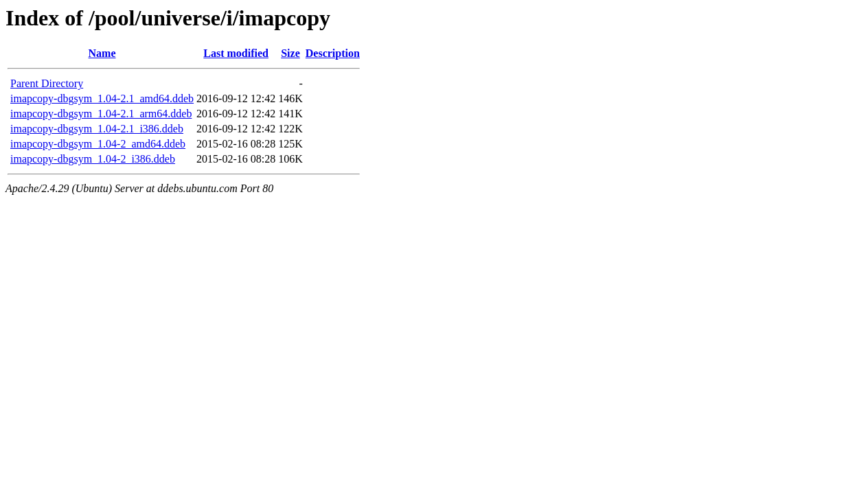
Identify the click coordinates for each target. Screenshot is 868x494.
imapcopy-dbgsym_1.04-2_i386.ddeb (93, 159)
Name (102, 53)
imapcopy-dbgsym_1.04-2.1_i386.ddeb (97, 129)
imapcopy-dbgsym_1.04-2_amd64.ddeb (98, 144)
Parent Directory (47, 83)
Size (290, 53)
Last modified (236, 53)
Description (333, 53)
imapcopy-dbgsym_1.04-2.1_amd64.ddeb (102, 98)
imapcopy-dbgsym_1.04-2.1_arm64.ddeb (101, 114)
